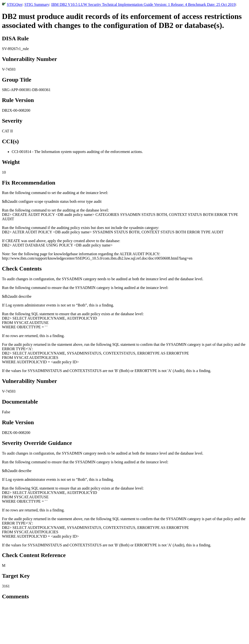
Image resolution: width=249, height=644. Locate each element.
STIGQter (15, 4)
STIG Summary (37, 4)
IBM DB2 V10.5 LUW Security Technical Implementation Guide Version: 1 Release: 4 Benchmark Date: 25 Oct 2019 (143, 4)
